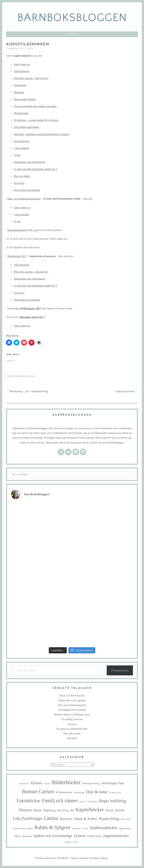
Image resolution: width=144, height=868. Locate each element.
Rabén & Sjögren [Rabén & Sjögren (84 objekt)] (52, 827)
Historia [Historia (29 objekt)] (25, 810)
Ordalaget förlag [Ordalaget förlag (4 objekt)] (19, 828)
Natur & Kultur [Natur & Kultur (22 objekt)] (86, 819)
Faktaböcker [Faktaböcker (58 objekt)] (29, 801)
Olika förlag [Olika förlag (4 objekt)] (126, 819)
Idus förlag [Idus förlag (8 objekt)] (63, 810)
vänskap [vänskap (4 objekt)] (68, 842)
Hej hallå (72, 738)
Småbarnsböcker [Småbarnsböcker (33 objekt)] (103, 828)
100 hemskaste (22, 71)
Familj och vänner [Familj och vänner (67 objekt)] (60, 801)
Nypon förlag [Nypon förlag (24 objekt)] (109, 819)
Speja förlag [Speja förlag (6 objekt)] (125, 828)
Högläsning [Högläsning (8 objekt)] (49, 810)
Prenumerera (120, 670)
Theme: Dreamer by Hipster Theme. (90, 858)
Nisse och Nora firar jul (72, 696)
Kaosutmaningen (17, 230)
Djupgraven (20, 85)
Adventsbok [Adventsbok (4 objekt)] (24, 784)
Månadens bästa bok (31, 317)
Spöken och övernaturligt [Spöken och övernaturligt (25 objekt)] (53, 836)
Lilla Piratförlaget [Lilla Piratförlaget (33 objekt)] (27, 818)
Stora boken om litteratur (27, 190)
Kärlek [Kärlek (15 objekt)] (120, 810)
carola (30, 48)
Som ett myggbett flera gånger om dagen (35, 106)
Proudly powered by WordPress (52, 858)
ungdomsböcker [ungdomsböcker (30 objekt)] (116, 836)
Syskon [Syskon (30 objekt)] (79, 836)
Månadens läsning (25, 376)
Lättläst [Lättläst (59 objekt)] (51, 818)
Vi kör (17, 155)
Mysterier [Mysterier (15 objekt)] (66, 819)
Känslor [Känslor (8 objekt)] (110, 810)
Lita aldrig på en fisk (72, 719)
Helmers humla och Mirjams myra (72, 715)
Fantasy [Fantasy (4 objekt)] (83, 802)
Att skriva (19, 183)
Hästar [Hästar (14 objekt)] (37, 810)
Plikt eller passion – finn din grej (31, 78)
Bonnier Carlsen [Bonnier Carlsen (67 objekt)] (38, 792)
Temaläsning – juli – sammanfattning (27, 391)
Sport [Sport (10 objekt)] (17, 836)
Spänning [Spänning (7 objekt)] (27, 836)
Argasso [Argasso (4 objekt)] (47, 784)
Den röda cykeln (72, 734)
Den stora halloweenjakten (72, 705)
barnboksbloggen (72, 18)
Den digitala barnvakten (27, 127)
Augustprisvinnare (127, 391)
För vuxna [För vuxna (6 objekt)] (92, 801)
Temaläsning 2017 (17, 256)
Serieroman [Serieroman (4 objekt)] (77, 828)
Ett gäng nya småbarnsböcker (72, 729)
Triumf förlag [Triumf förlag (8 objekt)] (94, 836)
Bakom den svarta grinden (72, 700)
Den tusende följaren (25, 99)
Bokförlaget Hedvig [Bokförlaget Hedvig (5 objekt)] (91, 784)
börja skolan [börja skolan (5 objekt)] (79, 793)
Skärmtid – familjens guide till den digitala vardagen (42, 134)
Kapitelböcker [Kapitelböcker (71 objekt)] (90, 810)
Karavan (72, 724)
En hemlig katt (22, 141)
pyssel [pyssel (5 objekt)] (30, 828)
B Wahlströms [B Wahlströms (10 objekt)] (64, 792)
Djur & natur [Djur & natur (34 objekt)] (97, 792)
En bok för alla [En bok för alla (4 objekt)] (115, 793)
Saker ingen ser (22, 64)
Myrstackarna (21, 113)
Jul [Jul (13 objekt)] (72, 810)
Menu (72, 34)
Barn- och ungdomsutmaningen (24, 199)
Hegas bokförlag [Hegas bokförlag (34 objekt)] (112, 801)
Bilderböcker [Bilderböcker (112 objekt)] (66, 782)
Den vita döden (22, 176)
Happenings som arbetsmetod (29, 162)
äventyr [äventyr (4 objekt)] (76, 842)
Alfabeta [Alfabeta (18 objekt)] (36, 783)
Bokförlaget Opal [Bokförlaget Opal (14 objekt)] (113, 783)
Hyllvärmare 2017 (31, 308)
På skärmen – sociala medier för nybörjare (36, 120)
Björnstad (19, 92)
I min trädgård (21, 148)
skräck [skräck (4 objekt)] (85, 828)
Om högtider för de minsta (72, 710)
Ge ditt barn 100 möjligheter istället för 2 (36, 169)
